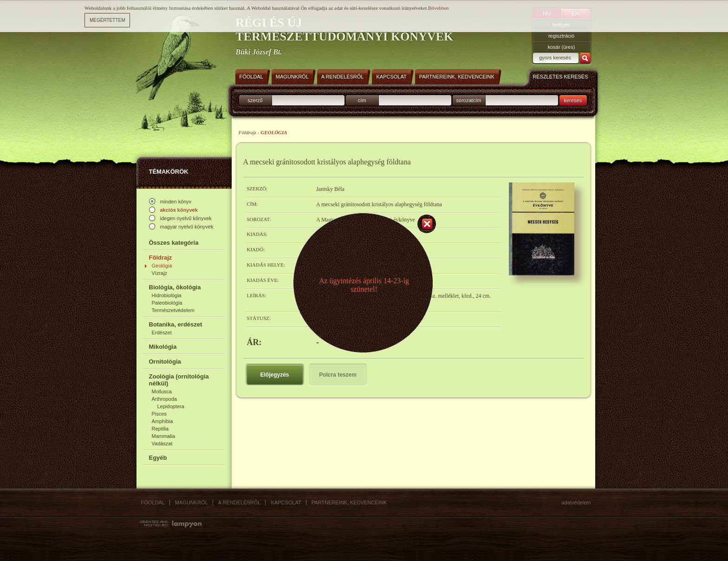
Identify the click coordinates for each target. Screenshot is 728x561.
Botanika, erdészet (176, 324)
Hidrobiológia (167, 295)
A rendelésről (240, 502)
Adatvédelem (576, 502)
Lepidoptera (171, 406)
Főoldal (153, 502)
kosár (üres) (562, 47)
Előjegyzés (274, 375)
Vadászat (162, 444)
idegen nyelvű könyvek (186, 218)
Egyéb (158, 458)
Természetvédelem (173, 310)
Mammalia (164, 436)
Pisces (159, 414)
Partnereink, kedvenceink (349, 502)
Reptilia (160, 429)
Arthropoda (164, 399)
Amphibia (162, 421)
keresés (573, 100)
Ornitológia (165, 362)
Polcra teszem (338, 375)
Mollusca (162, 391)
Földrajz (161, 258)
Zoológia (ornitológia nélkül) (179, 380)
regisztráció (561, 36)
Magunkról (192, 502)
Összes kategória (174, 243)
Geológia (162, 266)
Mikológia (163, 347)
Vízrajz (160, 273)
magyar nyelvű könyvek (187, 227)
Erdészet (162, 333)
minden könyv (176, 202)
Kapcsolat (286, 502)
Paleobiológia (167, 303)
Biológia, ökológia (175, 287)
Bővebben (439, 8)
